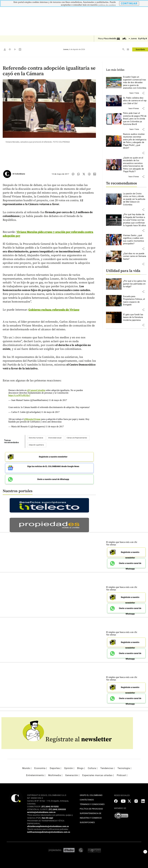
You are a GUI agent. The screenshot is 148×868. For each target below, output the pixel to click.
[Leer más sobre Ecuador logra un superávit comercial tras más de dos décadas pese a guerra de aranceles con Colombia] (135, 83)
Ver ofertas (111, 544)
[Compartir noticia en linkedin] (95, 174)
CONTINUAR (129, 3)
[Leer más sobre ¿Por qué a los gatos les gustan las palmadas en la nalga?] (135, 284)
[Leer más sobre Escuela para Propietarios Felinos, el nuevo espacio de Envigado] (135, 301)
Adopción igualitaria (36, 445)
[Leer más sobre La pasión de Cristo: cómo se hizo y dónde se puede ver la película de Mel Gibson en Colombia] (135, 199)
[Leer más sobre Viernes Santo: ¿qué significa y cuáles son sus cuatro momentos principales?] (135, 240)
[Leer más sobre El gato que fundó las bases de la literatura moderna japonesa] (135, 317)
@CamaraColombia (36, 390)
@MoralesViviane (32, 419)
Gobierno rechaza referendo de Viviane (54, 310)
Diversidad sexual (55, 438)
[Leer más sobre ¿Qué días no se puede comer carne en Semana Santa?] (135, 256)
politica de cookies (107, 5)
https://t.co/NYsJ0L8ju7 (19, 395)
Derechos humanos (36, 438)
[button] (143, 93)
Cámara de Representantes (77, 438)
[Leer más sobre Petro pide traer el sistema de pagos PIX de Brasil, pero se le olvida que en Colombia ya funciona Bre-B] (135, 119)
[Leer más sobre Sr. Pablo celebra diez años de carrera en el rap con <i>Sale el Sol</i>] (135, 101)
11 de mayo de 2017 (58, 400)
